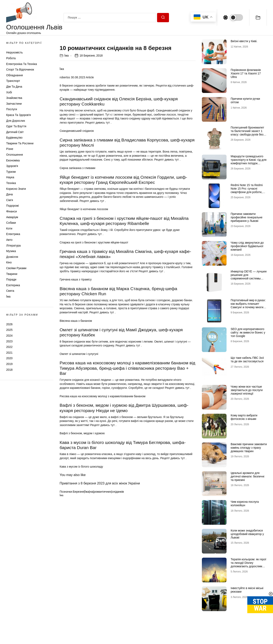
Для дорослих (16, 121)
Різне (10, 149)
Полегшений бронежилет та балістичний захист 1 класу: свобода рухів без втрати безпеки (247, 133)
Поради (11, 279)
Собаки (11, 223)
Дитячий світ (15, 132)
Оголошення (14, 155)
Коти (9, 228)
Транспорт (13, 81)
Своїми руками (16, 268)
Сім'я (10, 200)
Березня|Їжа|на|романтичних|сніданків (98, 568)
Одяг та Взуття (16, 126)
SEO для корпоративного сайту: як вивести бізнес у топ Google (248, 332)
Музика (11, 251)
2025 (9, 330)
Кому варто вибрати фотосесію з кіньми (244, 417)
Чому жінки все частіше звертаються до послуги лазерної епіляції (247, 390)
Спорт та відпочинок (20, 69)
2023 (9, 341)
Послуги (12, 109)
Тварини (12, 274)
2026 (9, 324)
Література (13, 246)
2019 (9, 364)
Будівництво (14, 138)
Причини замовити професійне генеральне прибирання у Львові (246, 217)
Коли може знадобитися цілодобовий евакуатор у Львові (247, 534)
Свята (10, 291)
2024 (9, 336)
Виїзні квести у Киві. (244, 41)
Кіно (9, 262)
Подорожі (12, 206)
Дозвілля (12, 257)
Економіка (13, 160)
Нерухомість (14, 52)
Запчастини (14, 104)
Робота (11, 58)
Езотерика (13, 285)
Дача (9, 194)
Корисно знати (16, 189)
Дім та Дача (14, 87)
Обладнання (14, 75)
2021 (9, 353)
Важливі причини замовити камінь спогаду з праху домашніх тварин (249, 448)
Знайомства (14, 98)
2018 (9, 370)
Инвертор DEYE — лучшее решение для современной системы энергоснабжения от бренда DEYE (249, 278)
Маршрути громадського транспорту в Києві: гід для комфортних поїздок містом (249, 161)
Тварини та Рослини (20, 143)
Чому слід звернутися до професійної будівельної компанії (247, 246)
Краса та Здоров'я (19, 115)
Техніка (11, 183)
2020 (9, 358)
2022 (9, 347)
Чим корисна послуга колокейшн (245, 503)
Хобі (9, 92)
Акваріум (12, 217)
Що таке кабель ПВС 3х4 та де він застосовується (247, 360)
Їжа (8, 297)
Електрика (13, 234)
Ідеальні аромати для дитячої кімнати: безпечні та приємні (248, 476)
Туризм (11, 172)
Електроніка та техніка (21, 64)
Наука (10, 177)
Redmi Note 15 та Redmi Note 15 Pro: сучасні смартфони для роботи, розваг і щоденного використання (247, 192)
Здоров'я (12, 166)
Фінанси (12, 211)
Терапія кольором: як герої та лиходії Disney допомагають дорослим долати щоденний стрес (248, 564)
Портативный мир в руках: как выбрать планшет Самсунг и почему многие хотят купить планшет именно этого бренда (248, 307)
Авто (9, 240)
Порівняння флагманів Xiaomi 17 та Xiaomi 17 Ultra (246, 73)
